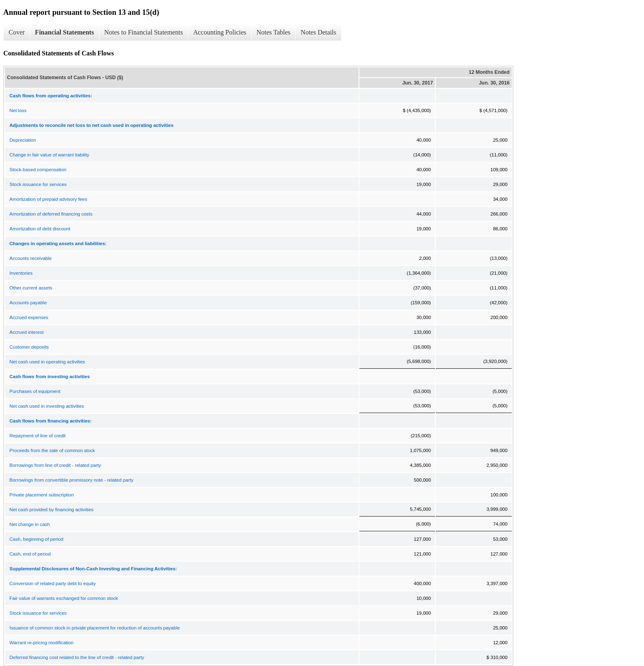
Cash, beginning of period (36, 539)
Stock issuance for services (38, 184)
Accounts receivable (31, 258)
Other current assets (31, 288)
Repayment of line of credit (38, 436)
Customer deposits (29, 347)
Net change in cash (30, 524)
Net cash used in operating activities (47, 362)
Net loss (18, 110)
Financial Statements (64, 32)
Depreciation (23, 140)
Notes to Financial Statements (144, 32)
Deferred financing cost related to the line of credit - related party (77, 657)
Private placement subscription (42, 495)
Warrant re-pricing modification (41, 643)
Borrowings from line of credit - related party (55, 465)
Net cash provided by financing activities (52, 510)
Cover (17, 32)
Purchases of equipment (35, 391)
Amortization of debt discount (40, 229)
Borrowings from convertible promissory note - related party (71, 480)
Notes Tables (274, 32)
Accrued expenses (29, 317)
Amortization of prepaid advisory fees (48, 199)
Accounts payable (28, 303)
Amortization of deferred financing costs (51, 214)
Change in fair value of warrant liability (49, 155)
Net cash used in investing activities (47, 406)
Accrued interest (26, 332)
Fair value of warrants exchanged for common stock (64, 598)
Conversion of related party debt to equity (53, 583)
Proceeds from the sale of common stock (52, 450)
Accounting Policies (220, 32)
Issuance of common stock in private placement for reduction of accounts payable (95, 628)
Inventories (21, 273)
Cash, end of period (30, 554)
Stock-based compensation (38, 170)
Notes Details (319, 32)
